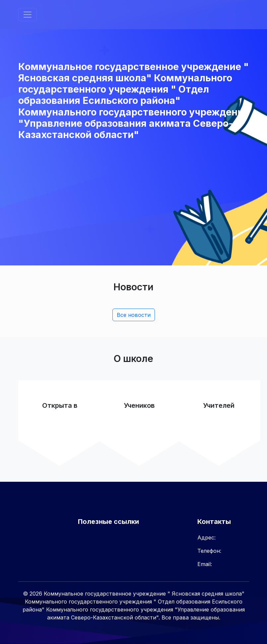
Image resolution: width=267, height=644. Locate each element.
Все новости (134, 315)
